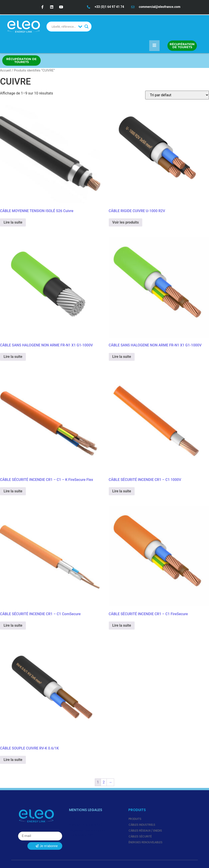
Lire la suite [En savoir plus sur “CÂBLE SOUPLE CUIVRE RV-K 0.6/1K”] (13, 760)
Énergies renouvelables (146, 842)
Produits (135, 819)
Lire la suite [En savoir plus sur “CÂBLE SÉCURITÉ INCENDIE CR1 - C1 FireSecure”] (122, 625)
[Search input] (64, 27)
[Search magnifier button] (87, 27)
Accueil (5, 70)
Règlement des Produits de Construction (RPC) (88, 833)
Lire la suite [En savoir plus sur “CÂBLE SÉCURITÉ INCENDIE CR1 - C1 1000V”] (122, 491)
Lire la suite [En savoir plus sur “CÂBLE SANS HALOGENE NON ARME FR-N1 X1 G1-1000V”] (13, 357)
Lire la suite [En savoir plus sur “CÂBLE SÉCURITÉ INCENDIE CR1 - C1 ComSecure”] (13, 625)
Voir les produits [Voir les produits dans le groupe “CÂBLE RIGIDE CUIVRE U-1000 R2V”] (126, 222)
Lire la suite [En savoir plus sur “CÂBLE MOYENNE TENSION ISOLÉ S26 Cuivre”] (13, 222)
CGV (72, 819)
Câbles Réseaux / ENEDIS (145, 831)
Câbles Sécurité (140, 836)
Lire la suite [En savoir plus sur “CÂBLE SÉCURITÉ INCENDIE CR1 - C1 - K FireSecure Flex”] (13, 491)
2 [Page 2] (104, 782)
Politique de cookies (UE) (86, 825)
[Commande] (177, 95)
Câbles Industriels (142, 825)
